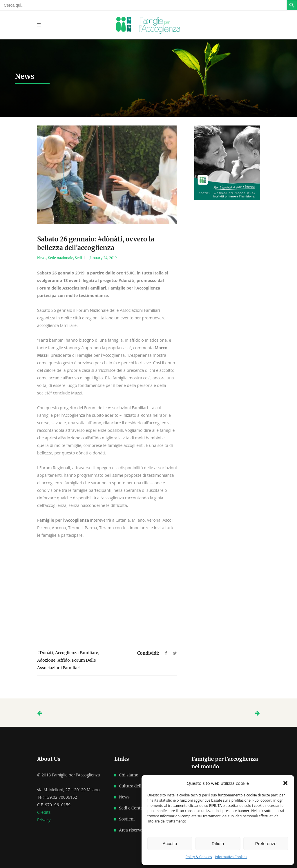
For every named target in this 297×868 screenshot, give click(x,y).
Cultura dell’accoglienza (142, 786)
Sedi (78, 258)
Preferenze (266, 844)
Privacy (44, 820)
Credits (44, 812)
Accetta (170, 844)
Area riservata (133, 830)
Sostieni (127, 819)
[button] (285, 783)
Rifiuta (218, 844)
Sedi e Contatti (133, 808)
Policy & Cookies (199, 857)
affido (64, 660)
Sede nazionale (61, 258)
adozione (46, 660)
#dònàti (45, 653)
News (42, 258)
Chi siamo (129, 775)
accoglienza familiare (77, 653)
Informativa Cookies (231, 857)
